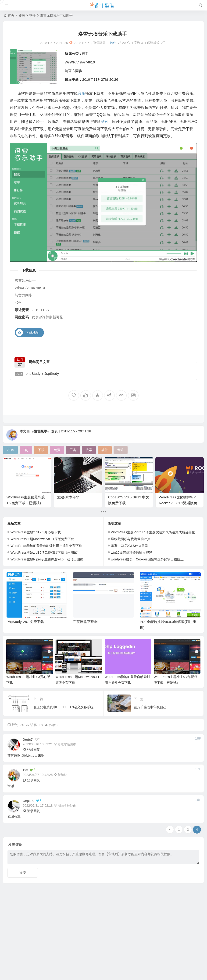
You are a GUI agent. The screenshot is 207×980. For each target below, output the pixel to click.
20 (122, 43)
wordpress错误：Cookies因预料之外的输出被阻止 (147, 559)
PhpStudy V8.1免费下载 (25, 622)
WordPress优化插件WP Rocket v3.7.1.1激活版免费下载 (178, 503)
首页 (11, 15)
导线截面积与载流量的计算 (131, 539)
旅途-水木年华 (68, 497)
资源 (22, 15)
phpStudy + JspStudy (37, 374)
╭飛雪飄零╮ (40, 431)
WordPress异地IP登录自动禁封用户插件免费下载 (46, 546)
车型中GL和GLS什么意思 (130, 546)
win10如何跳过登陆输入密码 (132, 553)
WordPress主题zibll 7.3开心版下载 (36, 532)
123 (25, 770)
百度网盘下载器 (85, 622)
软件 (32, 15)
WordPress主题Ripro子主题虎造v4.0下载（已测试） (48, 559)
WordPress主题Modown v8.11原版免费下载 (42, 539)
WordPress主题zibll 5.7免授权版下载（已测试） (45, 553)
